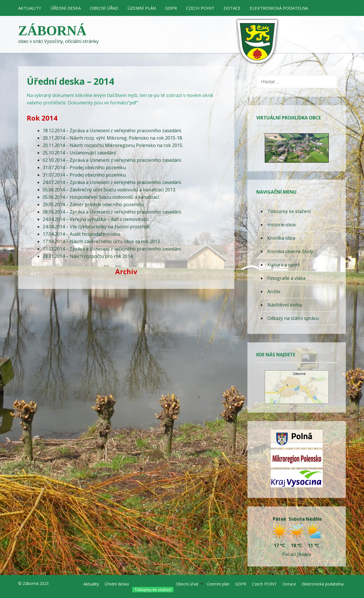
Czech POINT (200, 8)
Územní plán (142, 8)
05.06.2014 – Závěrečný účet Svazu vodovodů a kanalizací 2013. (109, 190)
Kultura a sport (284, 265)
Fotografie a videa (286, 278)
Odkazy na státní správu (293, 318)
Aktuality (30, 8)
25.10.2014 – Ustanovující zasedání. (80, 153)
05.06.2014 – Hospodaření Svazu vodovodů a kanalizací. (101, 197)
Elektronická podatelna (279, 8)
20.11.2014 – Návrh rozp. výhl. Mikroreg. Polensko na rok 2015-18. (113, 138)
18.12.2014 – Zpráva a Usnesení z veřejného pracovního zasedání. (112, 131)
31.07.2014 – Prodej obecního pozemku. (85, 167)
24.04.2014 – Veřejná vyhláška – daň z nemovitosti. (96, 219)
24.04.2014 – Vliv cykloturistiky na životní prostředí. (97, 227)
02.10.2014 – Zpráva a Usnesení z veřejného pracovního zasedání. (112, 160)
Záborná (52, 31)
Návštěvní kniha (285, 305)
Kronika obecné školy (290, 251)
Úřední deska (66, 8)
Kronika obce (281, 238)
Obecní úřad (104, 8)
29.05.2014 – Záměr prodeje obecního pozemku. (93, 204)
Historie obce (282, 225)
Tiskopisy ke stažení (289, 211)
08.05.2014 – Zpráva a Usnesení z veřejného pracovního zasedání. (112, 212)
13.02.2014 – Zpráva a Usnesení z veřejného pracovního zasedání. (112, 249)
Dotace (232, 8)
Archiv (274, 291)
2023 (44, 583)
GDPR (171, 8)
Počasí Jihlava (297, 554)
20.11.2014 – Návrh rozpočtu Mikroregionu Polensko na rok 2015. (113, 145)
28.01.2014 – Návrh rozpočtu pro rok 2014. (88, 256)
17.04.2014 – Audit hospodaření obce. (82, 234)
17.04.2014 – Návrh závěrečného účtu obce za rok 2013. (102, 241)
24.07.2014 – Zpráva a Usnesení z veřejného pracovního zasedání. (112, 182)
